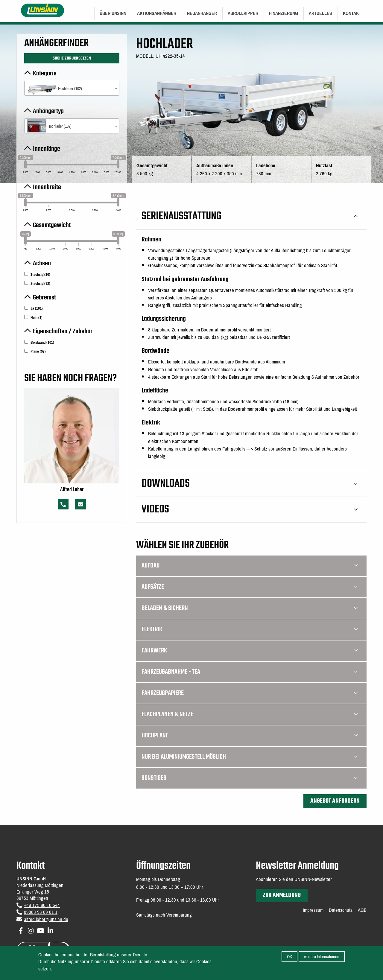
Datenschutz (341, 910)
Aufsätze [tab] (250, 587)
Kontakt (352, 13)
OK (289, 957)
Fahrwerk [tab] (250, 651)
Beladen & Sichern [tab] (250, 608)
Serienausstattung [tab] (250, 216)
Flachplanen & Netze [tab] (250, 714)
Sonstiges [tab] (250, 778)
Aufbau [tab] (250, 566)
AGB (362, 910)
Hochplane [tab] (250, 736)
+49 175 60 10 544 (42, 905)
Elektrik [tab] (250, 629)
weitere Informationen (322, 957)
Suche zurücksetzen (72, 58)
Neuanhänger (202, 13)
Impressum (313, 910)
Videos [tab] (250, 510)
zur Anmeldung (282, 895)
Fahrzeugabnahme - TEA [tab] (250, 672)
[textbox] (72, 89)
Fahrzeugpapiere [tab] (250, 693)
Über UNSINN (113, 13)
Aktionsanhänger (157, 13)
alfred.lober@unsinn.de (46, 919)
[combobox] (72, 88)
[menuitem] (113, 13)
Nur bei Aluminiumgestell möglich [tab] (250, 757)
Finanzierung (284, 13)
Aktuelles (320, 13)
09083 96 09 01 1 (41, 912)
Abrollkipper (243, 13)
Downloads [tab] (250, 484)
